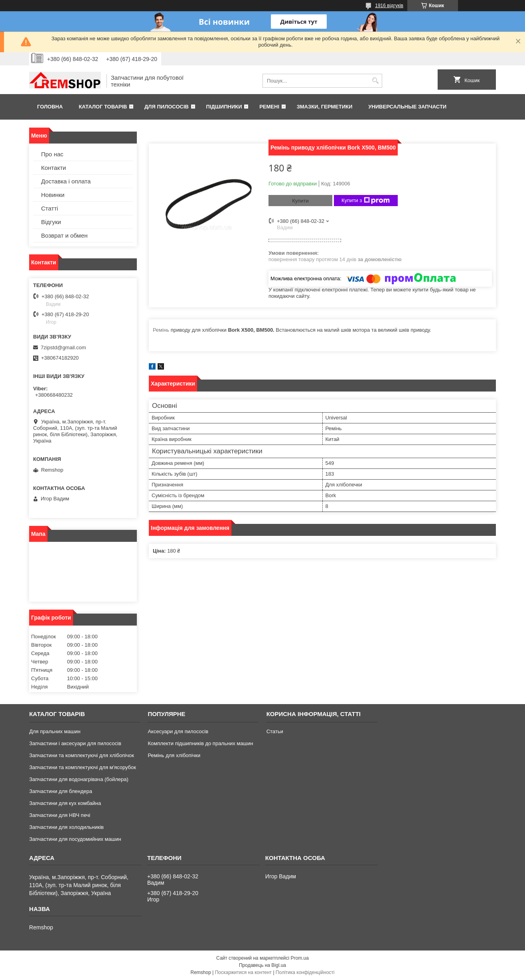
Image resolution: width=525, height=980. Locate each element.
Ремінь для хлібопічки (174, 755)
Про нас (52, 154)
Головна (50, 107)
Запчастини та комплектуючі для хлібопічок (82, 755)
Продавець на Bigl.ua (262, 965)
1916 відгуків (389, 6)
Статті (50, 208)
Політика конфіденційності (305, 972)
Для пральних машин (55, 731)
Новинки (53, 195)
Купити (300, 201)
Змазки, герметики (325, 107)
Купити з (366, 201)
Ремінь (161, 330)
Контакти (53, 168)
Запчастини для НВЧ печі (60, 815)
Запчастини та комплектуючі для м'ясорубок (83, 767)
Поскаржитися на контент (243, 972)
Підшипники (224, 107)
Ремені (269, 107)
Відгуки (51, 222)
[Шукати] (375, 81)
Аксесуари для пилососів (178, 731)
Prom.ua (300, 958)
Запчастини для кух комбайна (65, 803)
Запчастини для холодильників (66, 827)
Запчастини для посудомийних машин (75, 839)
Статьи (275, 731)
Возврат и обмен (64, 235)
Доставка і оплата (66, 181)
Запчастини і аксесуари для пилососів (75, 743)
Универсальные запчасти (407, 107)
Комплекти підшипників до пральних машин (200, 743)
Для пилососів (167, 107)
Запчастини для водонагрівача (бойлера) (79, 779)
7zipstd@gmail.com (63, 347)
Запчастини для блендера (61, 791)
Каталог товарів (103, 107)
